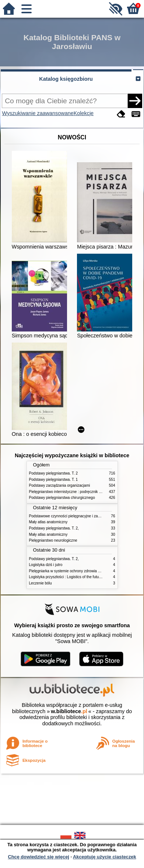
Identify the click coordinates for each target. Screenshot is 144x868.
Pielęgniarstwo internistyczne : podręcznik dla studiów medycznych (84, 492)
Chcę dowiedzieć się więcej (38, 857)
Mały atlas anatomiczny (48, 522)
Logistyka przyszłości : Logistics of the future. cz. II (71, 577)
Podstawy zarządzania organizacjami (60, 485)
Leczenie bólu (41, 583)
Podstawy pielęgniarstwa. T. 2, (54, 528)
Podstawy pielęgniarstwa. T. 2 (54, 473)
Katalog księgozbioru (66, 79)
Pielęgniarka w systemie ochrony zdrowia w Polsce (71, 571)
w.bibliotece (69, 711)
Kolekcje (84, 113)
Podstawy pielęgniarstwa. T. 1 (54, 480)
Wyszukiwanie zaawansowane (38, 113)
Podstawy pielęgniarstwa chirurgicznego (62, 498)
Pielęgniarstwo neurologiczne (53, 540)
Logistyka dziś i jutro (46, 565)
